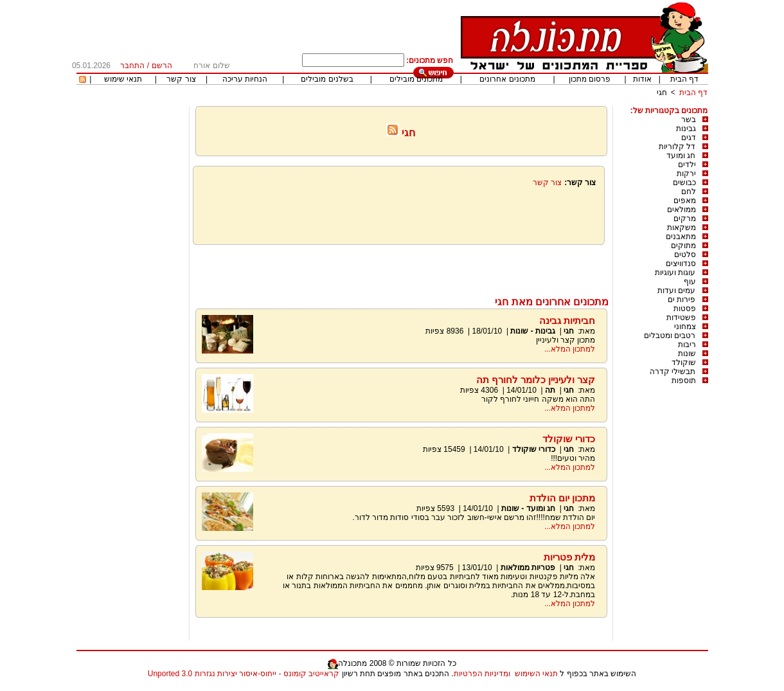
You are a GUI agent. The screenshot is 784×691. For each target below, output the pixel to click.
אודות (642, 79)
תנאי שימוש (123, 79)
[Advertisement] (401, 267)
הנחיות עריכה (245, 79)
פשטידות (681, 318)
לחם (689, 192)
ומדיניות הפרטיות (482, 674)
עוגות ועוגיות (675, 273)
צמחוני (685, 327)
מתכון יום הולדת (562, 498)
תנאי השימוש (536, 674)
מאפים (685, 201)
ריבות (687, 345)
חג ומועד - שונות (528, 508)
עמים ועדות (676, 291)
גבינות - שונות (533, 331)
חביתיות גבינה (567, 320)
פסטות (685, 309)
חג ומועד (681, 156)
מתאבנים (681, 237)
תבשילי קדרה (673, 372)
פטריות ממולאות (528, 568)
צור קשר (181, 79)
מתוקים (683, 246)
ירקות (686, 174)
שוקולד (684, 363)
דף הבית (684, 79)
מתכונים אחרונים (507, 79)
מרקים (685, 219)
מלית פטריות (569, 557)
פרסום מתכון (590, 79)
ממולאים (682, 210)
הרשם (162, 66)
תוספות (684, 381)
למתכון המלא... (570, 349)
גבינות (686, 129)
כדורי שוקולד (569, 439)
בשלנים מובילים (327, 79)
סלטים (685, 255)
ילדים (687, 165)
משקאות (682, 228)
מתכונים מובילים (416, 79)
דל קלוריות (677, 147)
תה (550, 390)
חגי (662, 93)
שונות (687, 354)
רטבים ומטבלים (670, 336)
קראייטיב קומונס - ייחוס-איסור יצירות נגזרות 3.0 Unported (244, 674)
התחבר (132, 66)
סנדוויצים (681, 264)
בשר (689, 120)
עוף (690, 282)
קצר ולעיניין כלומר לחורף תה (536, 380)
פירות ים (682, 300)
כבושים (684, 183)
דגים (689, 138)
